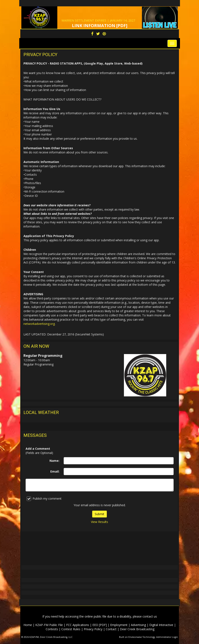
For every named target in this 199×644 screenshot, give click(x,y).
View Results (99, 522)
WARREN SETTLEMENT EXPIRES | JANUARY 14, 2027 (98, 20)
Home (28, 625)
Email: (55, 471)
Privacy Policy (93, 629)
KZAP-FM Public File (49, 625)
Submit (99, 514)
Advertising (138, 625)
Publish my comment (44, 499)
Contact (111, 629)
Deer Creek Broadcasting (137, 629)
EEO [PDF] (100, 625)
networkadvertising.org (39, 324)
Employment (119, 625)
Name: (54, 461)
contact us (150, 616)
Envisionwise (135, 637)
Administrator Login (167, 637)
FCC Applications (78, 625)
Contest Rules (71, 629)
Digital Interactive (161, 625)
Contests (52, 629)
